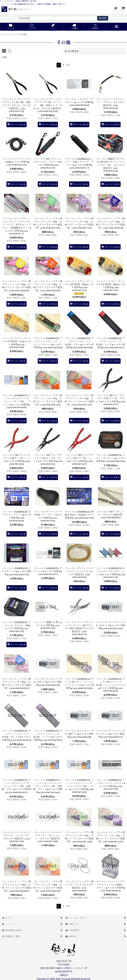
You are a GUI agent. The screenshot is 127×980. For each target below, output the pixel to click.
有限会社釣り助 (64, 961)
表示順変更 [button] (72, 51)
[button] (116, 27)
